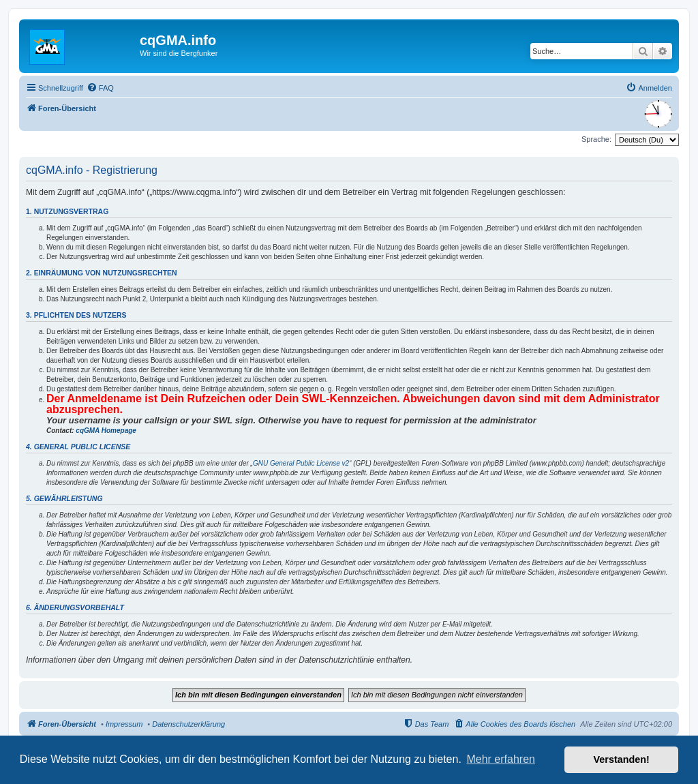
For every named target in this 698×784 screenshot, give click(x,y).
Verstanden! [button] (622, 759)
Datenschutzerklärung (188, 724)
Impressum (124, 724)
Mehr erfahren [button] (501, 759)
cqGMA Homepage (106, 431)
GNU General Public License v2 (301, 463)
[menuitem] (100, 88)
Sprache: (596, 139)
